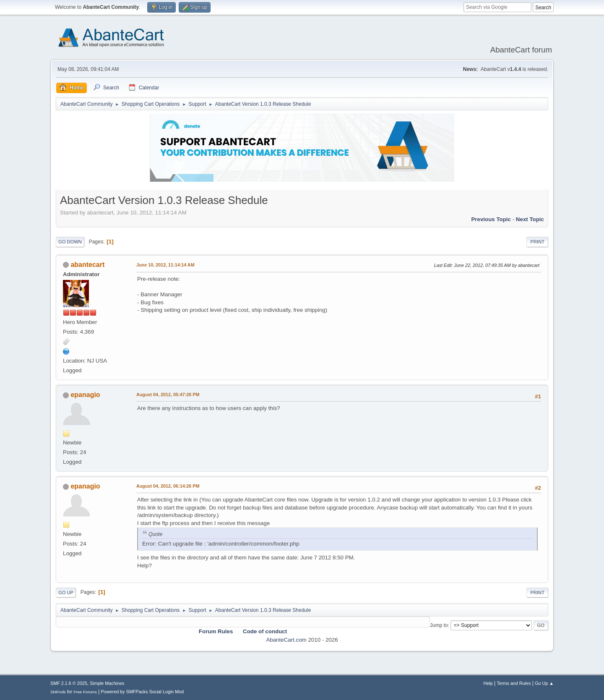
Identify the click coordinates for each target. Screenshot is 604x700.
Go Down (70, 242)
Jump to (439, 625)
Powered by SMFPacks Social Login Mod (143, 692)
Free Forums (85, 692)
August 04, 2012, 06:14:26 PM (168, 486)
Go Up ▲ (544, 683)
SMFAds (58, 692)
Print (537, 242)
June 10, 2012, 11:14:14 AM (165, 265)
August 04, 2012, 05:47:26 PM (168, 394)
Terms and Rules (514, 683)
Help (488, 683)
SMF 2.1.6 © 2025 (69, 683)
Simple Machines (107, 683)
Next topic (530, 219)
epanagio (85, 395)
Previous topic (491, 219)
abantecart (87, 265)
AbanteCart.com (286, 640)
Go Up (66, 593)
